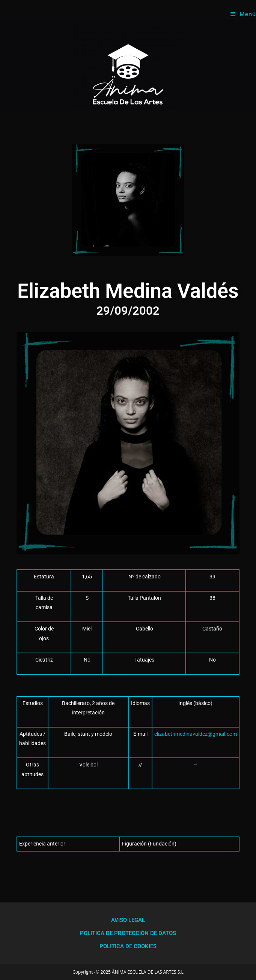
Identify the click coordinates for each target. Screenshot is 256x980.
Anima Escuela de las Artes (56, 14)
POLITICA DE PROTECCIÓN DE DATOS (128, 933)
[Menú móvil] (243, 14)
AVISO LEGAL (128, 920)
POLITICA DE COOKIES (128, 946)
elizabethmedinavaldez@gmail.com (196, 734)
